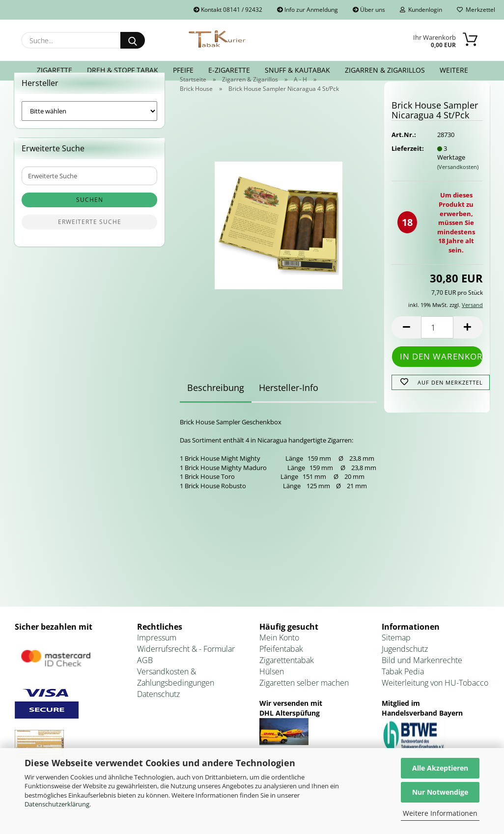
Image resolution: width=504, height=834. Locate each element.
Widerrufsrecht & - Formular (186, 667)
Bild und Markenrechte (422, 679)
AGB (145, 679)
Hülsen (272, 690)
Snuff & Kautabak (297, 70)
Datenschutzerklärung (57, 804)
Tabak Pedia (403, 690)
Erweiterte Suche (90, 240)
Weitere (454, 70)
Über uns (369, 10)
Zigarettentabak (287, 679)
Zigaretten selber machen (304, 701)
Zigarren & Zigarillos (385, 70)
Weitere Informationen (440, 813)
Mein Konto (279, 656)
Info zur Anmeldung (308, 10)
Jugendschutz (405, 667)
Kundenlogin (421, 10)
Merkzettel (476, 10)
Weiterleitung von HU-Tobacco (435, 701)
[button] (406, 346)
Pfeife (183, 70)
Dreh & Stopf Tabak (123, 70)
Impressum (157, 656)
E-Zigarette (229, 70)
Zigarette (55, 70)
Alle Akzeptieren (440, 768)
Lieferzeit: (407, 167)
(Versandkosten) (458, 185)
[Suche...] (133, 40)
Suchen (90, 218)
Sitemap (396, 656)
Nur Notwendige (440, 792)
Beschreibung (216, 406)
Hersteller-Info (289, 406)
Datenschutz (158, 713)
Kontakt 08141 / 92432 (228, 10)
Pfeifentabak (281, 667)
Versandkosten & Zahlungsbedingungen (176, 696)
